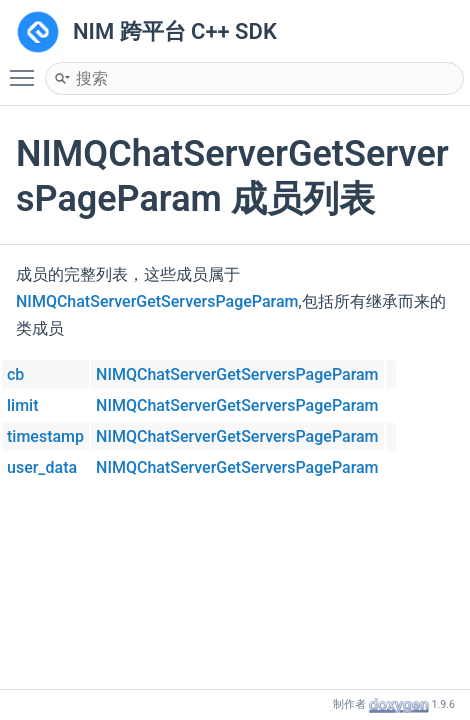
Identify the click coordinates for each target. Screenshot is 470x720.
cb (15, 374)
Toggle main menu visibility (27, 69)
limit (23, 405)
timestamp (45, 436)
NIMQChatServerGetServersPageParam (157, 301)
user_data (42, 467)
